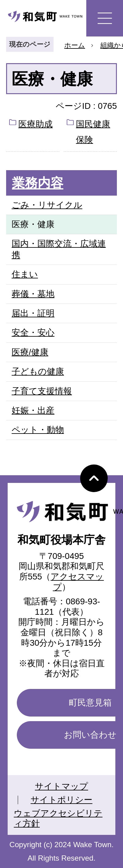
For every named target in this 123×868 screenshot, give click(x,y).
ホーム (75, 45)
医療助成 (35, 124)
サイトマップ (61, 786)
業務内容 (38, 183)
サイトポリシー (61, 800)
